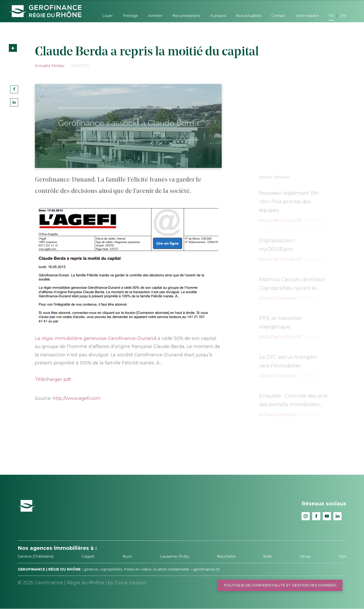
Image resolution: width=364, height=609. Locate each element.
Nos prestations (186, 16)
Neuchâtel (226, 556)
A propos (218, 16)
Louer (108, 16)
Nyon (127, 556)
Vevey (305, 556)
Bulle (268, 556)
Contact (278, 16)
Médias (58, 66)
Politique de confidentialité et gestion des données (280, 585)
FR (331, 16)
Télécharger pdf (53, 379)
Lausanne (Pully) (175, 556)
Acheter (155, 16)
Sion (343, 556)
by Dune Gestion (127, 583)
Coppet (88, 556)
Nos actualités (249, 16)
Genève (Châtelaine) (36, 556)
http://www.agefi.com (77, 398)
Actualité (43, 66)
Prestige (130, 16)
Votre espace (307, 16)
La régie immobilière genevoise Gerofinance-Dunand (96, 338)
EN (343, 16)
